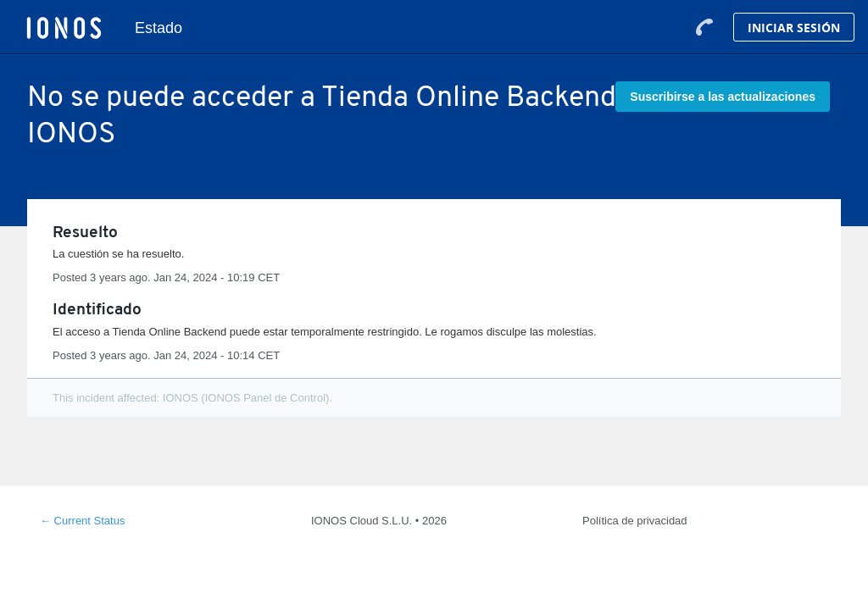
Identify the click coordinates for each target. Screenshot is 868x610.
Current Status (82, 521)
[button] (723, 97)
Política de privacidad (635, 521)
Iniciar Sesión (794, 28)
